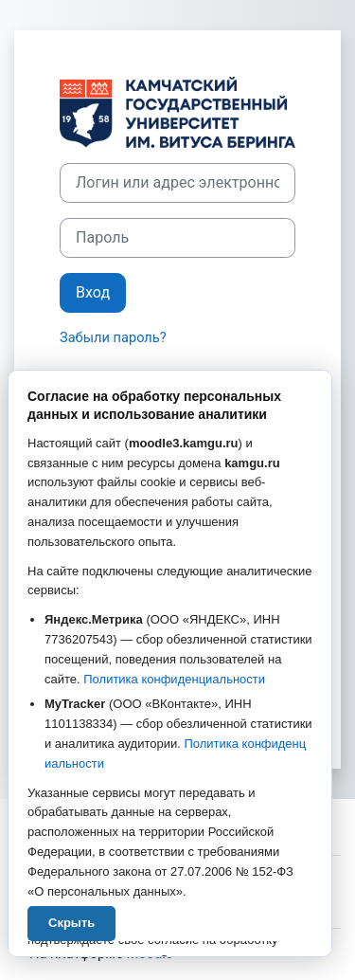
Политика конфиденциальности (174, 679)
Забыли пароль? (113, 337)
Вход (93, 292)
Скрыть (71, 923)
